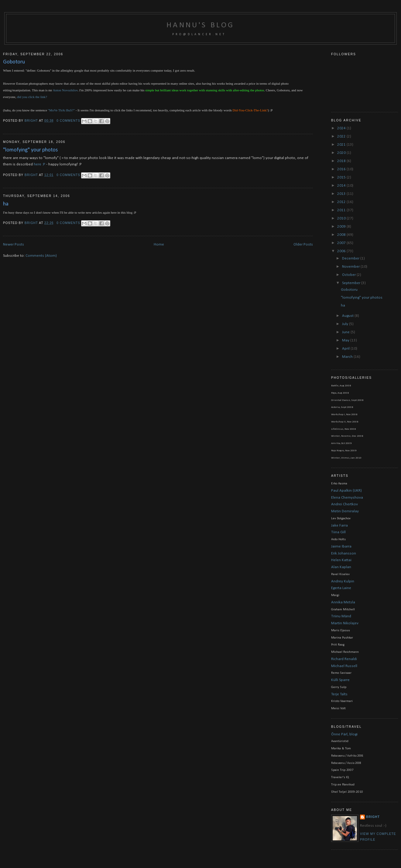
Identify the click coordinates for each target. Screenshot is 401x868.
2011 (342, 210)
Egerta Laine (341, 588)
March (348, 357)
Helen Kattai (341, 560)
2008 (342, 235)
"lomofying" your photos (30, 150)
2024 (342, 128)
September (352, 283)
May (346, 340)
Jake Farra (339, 526)
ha (6, 204)
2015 (342, 177)
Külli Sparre (340, 680)
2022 (342, 136)
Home (159, 244)
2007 (342, 243)
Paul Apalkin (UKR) (346, 491)
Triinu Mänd (341, 616)
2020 (342, 153)
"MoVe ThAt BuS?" (62, 110)
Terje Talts (339, 694)
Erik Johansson (344, 553)
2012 (342, 202)
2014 (342, 186)
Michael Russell (344, 666)
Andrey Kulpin (343, 581)
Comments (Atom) (41, 256)
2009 (342, 227)
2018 (342, 161)
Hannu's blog (200, 25)
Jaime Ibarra (341, 546)
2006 (342, 251)
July (346, 324)
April (346, 349)
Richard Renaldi (344, 659)
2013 (342, 194)
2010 (342, 218)
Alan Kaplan (341, 567)
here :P (39, 164)
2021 (342, 145)
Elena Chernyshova (347, 498)
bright (32, 121)
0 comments (68, 121)
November (351, 267)
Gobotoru (14, 62)
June (346, 332)
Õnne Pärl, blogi (344, 734)
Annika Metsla (343, 602)
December (351, 258)
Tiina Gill (338, 532)
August (348, 316)
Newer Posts (14, 244)
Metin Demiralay (345, 511)
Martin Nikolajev (345, 623)
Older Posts (303, 244)
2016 (342, 169)
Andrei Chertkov (344, 504)
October (349, 275)
